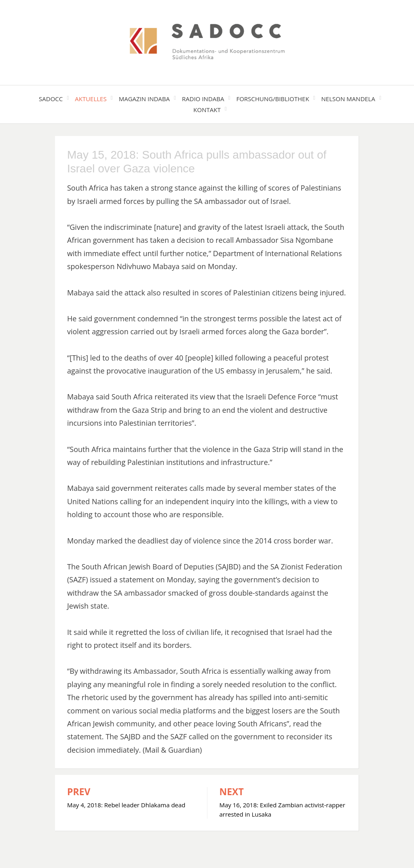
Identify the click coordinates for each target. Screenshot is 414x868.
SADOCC (51, 99)
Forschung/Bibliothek (272, 99)
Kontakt (207, 110)
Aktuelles (91, 99)
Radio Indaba (203, 99)
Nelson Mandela (348, 99)
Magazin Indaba (144, 99)
